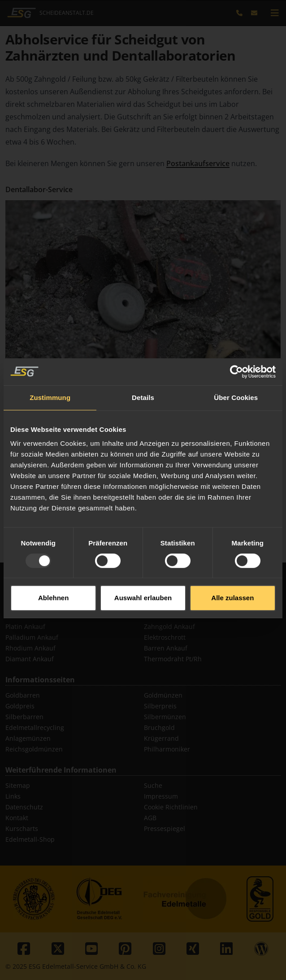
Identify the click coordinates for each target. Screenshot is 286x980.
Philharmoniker (167, 749)
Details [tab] (143, 375)
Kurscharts (22, 828)
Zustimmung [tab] (50, 375)
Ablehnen (53, 575)
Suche (153, 785)
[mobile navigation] (275, 13)
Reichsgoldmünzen (34, 749)
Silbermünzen (165, 717)
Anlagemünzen (28, 738)
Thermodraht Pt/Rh (173, 659)
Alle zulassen (232, 575)
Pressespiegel (165, 828)
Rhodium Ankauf (30, 648)
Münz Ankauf (164, 605)
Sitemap (18, 785)
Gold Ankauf (24, 605)
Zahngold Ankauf (169, 626)
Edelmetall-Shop (30, 839)
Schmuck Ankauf (169, 616)
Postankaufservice (198, 163)
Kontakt (17, 818)
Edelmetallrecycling (35, 727)
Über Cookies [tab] (236, 375)
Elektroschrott (165, 637)
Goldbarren (23, 695)
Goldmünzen (163, 695)
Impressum (161, 796)
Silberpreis (160, 706)
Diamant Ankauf (30, 659)
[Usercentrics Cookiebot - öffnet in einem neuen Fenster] (236, 349)
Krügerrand (161, 738)
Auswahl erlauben (143, 575)
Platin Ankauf (25, 626)
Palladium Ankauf (32, 637)
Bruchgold (159, 727)
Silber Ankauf (26, 616)
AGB (150, 818)
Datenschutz (24, 807)
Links (13, 796)
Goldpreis (20, 706)
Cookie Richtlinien (171, 807)
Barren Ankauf (166, 648)
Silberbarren (24, 717)
